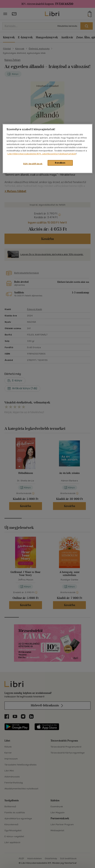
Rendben (60, 163)
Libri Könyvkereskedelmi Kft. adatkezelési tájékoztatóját (42, 154)
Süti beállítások (33, 164)
